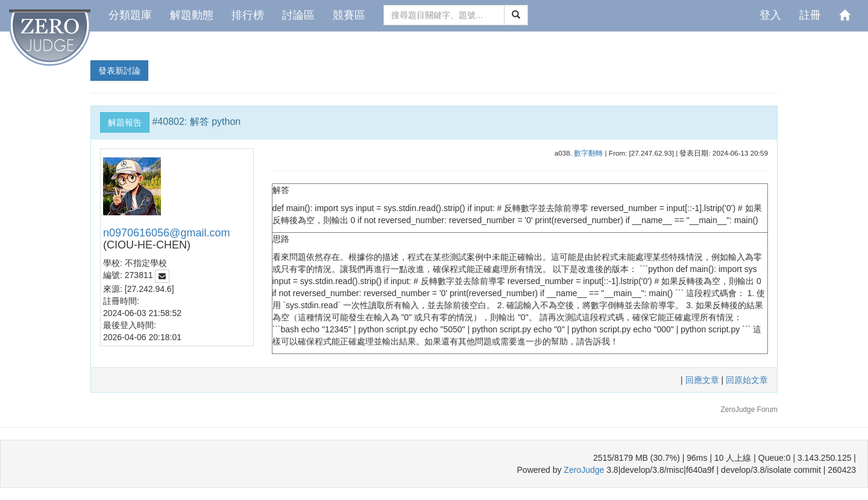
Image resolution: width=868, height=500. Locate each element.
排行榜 (248, 15)
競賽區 (349, 15)
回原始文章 (747, 380)
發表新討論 (119, 71)
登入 (770, 15)
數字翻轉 (588, 153)
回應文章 (703, 380)
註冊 (810, 15)
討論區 (298, 15)
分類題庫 (130, 15)
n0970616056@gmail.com (166, 233)
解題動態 (192, 15)
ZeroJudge (584, 470)
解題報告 (125, 122)
